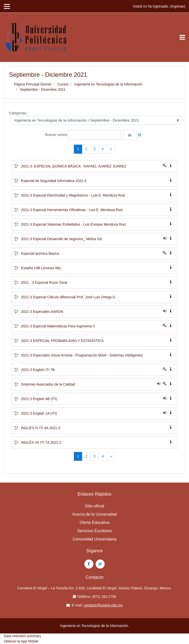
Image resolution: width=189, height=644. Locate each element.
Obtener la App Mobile (21, 641)
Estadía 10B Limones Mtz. (41, 268)
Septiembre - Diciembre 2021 (43, 89)
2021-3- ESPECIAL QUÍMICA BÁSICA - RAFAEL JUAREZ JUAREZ (74, 166)
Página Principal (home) (33, 84)
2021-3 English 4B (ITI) (39, 399)
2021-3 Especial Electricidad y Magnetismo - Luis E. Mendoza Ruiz (73, 195)
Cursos (63, 84)
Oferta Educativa (94, 523)
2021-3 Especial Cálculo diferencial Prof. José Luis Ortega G (68, 297)
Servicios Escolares (95, 531)
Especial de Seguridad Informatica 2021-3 (54, 181)
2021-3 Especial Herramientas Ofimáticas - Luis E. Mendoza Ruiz (72, 210)
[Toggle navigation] (182, 37)
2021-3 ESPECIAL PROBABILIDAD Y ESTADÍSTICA (62, 341)
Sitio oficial (94, 506)
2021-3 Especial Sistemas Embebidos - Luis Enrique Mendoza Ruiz (73, 224)
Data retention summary (22, 636)
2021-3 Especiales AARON (42, 312)
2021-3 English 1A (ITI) (39, 413)
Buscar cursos (56, 135)
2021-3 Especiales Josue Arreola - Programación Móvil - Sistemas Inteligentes (82, 355)
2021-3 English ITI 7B (38, 370)
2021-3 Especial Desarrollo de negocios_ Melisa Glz (62, 239)
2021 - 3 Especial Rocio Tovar (44, 283)
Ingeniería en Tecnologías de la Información (108, 84)
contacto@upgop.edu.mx (103, 605)
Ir (130, 135)
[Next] (111, 149)
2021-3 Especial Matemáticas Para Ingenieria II (58, 326)
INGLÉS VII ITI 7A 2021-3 (41, 442)
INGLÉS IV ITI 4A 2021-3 (41, 428)
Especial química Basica (40, 253)
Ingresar (178, 6)
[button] (141, 135)
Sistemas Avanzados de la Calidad (48, 384)
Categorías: (18, 113)
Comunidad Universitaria (94, 539)
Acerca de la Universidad (95, 514)
